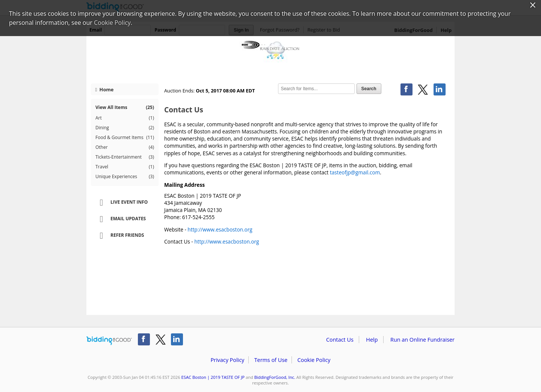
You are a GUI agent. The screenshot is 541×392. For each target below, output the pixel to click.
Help (372, 340)
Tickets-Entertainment (125, 157)
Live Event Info (121, 203)
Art (125, 118)
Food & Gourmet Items (125, 138)
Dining (125, 128)
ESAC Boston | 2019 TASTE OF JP (213, 377)
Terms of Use (271, 360)
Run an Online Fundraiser (422, 340)
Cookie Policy (314, 360)
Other (125, 147)
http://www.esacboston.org (220, 229)
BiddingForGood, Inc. (275, 377)
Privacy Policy (227, 360)
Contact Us (340, 340)
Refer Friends (119, 236)
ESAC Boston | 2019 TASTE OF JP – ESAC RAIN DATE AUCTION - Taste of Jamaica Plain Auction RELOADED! (270, 57)
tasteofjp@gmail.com (355, 172)
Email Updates (120, 219)
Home (105, 89)
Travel (125, 167)
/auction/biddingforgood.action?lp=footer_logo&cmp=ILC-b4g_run (109, 341)
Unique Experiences (125, 177)
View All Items (125, 107)
